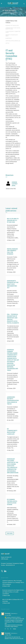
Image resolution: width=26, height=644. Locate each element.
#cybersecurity (19, 622)
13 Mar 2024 (8, 635)
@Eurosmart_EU (9, 637)
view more (10, 533)
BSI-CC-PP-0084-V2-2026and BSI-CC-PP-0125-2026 (13, 220)
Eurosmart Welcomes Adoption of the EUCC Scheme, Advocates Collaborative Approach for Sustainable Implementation (13, 466)
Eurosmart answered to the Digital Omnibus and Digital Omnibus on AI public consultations (13, 592)
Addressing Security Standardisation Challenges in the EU (13, 400)
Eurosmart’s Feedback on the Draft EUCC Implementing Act (13, 284)
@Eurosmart (18, 619)
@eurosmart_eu (14, 614)
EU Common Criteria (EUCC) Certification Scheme (12, 502)
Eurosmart (8, 613)
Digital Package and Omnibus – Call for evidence (12, 251)
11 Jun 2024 (8, 615)
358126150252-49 (10, 565)
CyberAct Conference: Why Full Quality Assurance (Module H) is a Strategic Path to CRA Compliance (13, 583)
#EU (6, 624)
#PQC (13, 622)
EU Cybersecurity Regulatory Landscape (12, 431)
